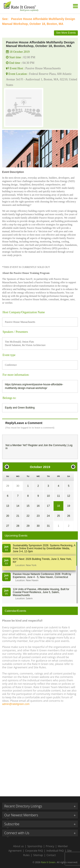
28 (18, 526)
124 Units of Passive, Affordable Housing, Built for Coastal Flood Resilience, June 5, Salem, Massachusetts (41, 592)
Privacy (50, 846)
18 (58, 506)
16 (38, 506)
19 (69, 506)
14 (18, 506)
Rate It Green (48, 862)
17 (48, 506)
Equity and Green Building (20, 408)
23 (38, 516)
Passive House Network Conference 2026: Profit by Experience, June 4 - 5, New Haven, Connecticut (42, 576)
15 (28, 506)
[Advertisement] (40, 749)
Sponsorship (35, 846)
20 (8, 516)
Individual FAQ (55, 851)
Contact (51, 855)
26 (69, 516)
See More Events (66, 33)
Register (33, 445)
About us (19, 846)
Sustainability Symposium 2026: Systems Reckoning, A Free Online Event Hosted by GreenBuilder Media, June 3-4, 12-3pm (44, 548)
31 (48, 526)
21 (18, 516)
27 (8, 526)
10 (48, 496)
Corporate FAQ (34, 851)
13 (8, 506)
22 (28, 516)
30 (18, 486)
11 (58, 496)
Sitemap (38, 855)
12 (69, 496)
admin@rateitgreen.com (16, 704)
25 (58, 516)
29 (8, 486)
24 (48, 516)
